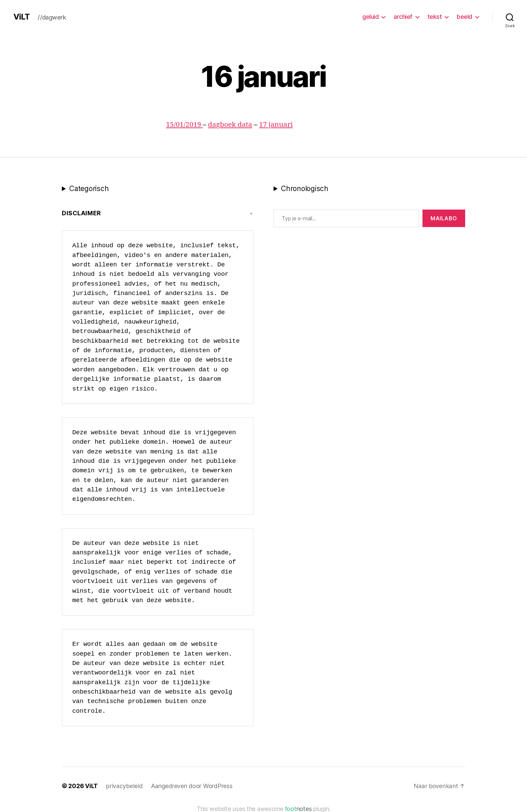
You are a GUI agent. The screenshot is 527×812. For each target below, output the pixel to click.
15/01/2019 (185, 125)
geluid (370, 17)
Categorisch (89, 189)
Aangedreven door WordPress (191, 786)
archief (403, 17)
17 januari (278, 125)
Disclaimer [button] (82, 213)
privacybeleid (124, 786)
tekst (435, 17)
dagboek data (231, 125)
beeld (464, 17)
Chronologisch (305, 189)
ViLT (22, 17)
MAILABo (444, 218)
